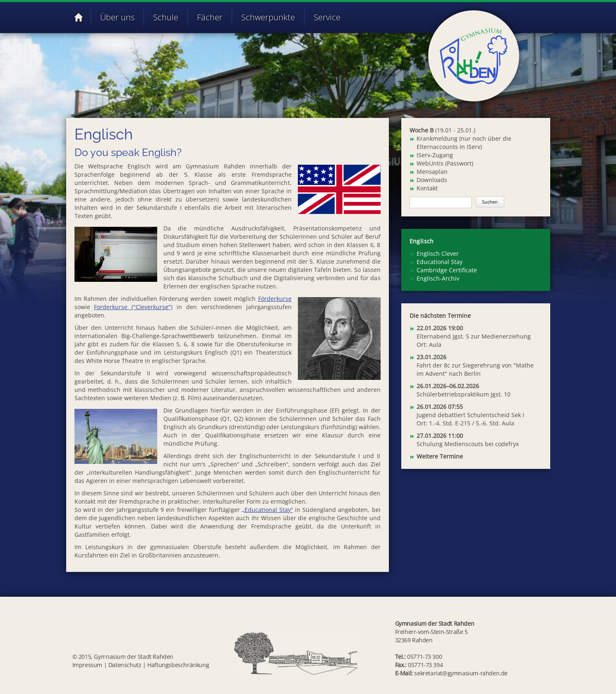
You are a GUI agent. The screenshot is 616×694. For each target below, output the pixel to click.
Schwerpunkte (268, 17)
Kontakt (427, 188)
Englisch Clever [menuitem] (438, 253)
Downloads (432, 180)
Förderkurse (275, 299)
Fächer (210, 17)
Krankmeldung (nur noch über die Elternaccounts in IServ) (464, 143)
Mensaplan (432, 172)
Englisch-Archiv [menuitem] (438, 278)
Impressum (87, 665)
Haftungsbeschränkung (178, 665)
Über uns (117, 17)
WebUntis (430, 163)
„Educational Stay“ (267, 510)
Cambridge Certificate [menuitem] (447, 270)
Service (327, 17)
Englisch (422, 241)
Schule (166, 17)
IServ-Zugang (435, 155)
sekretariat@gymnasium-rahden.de (461, 673)
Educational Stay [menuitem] (440, 262)
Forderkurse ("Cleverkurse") (133, 307)
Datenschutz (125, 665)
